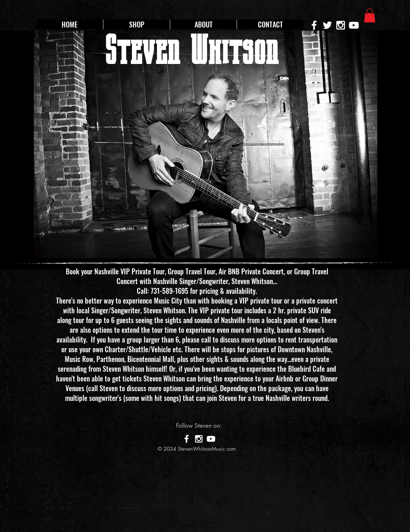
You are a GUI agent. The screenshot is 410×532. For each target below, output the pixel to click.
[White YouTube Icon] (354, 25)
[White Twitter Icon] (327, 25)
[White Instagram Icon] (341, 25)
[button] (370, 15)
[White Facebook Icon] (187, 439)
